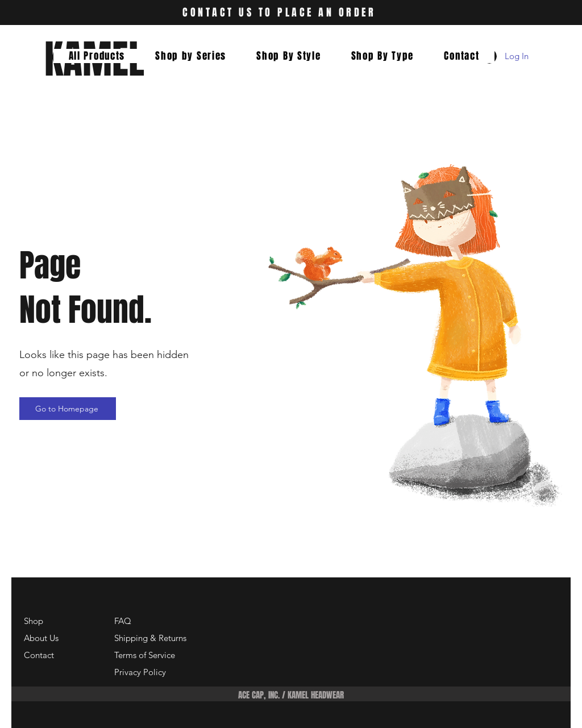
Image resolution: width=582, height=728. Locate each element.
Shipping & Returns (150, 638)
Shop (34, 621)
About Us (41, 638)
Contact (39, 655)
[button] (191, 56)
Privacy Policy (140, 672)
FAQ (123, 621)
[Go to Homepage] (68, 409)
